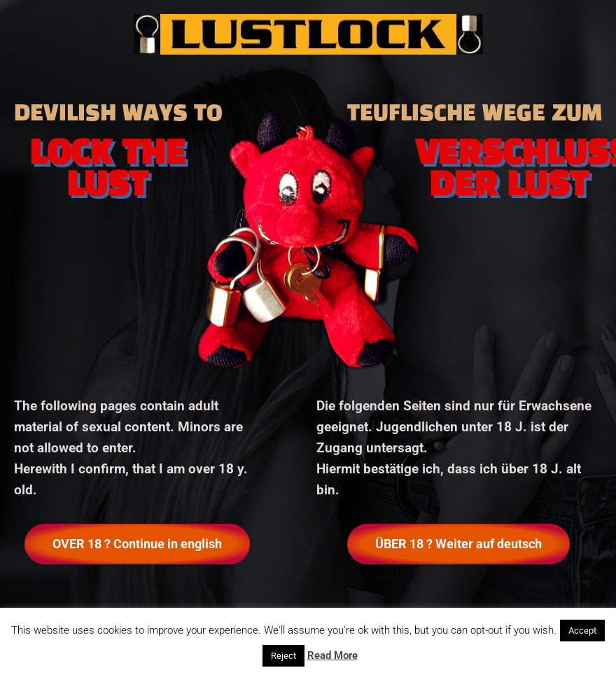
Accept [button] (582, 631)
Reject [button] (283, 656)
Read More (332, 655)
